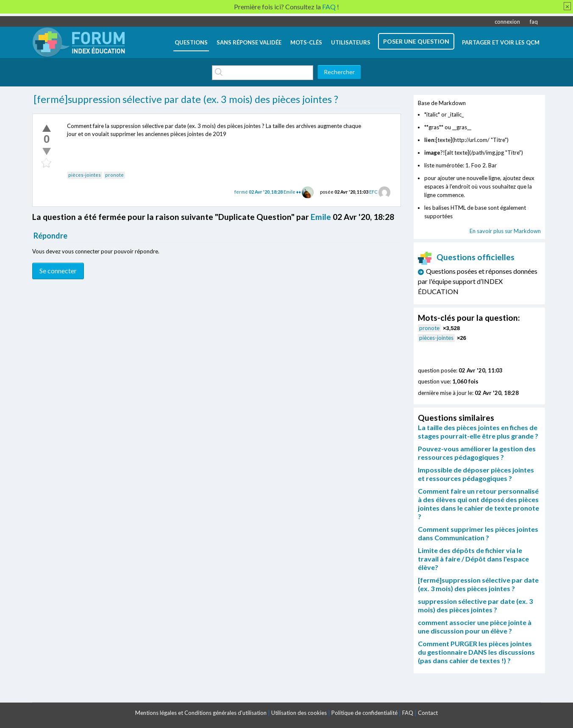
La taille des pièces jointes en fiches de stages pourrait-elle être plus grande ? (478, 432)
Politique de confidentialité (364, 713)
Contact (428, 713)
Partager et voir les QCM (501, 42)
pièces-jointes (85, 175)
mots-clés (306, 42)
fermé (259, 192)
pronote (114, 175)
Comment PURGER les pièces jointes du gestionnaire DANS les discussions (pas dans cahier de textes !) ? (476, 652)
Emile (321, 217)
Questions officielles (466, 257)
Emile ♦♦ (292, 192)
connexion (507, 22)
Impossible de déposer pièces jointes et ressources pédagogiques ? (476, 474)
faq (534, 22)
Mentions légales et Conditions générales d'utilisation (201, 713)
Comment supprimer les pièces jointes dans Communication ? (478, 533)
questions (191, 42)
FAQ (408, 713)
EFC (373, 192)
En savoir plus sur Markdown (505, 231)
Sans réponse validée (249, 42)
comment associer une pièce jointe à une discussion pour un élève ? (475, 627)
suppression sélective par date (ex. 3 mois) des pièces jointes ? (475, 605)
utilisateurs (351, 42)
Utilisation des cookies (299, 713)
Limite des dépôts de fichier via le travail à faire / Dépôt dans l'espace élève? (473, 559)
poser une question (416, 41)
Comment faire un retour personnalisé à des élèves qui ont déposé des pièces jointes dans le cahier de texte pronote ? (478, 504)
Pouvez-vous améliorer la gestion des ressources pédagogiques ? (477, 453)
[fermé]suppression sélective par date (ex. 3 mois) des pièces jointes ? (186, 99)
